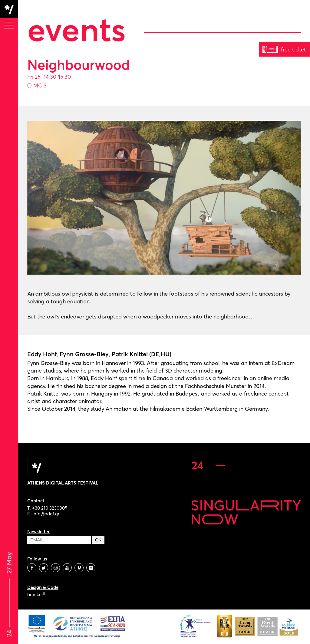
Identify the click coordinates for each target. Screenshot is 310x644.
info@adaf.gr (46, 514)
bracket (36, 595)
